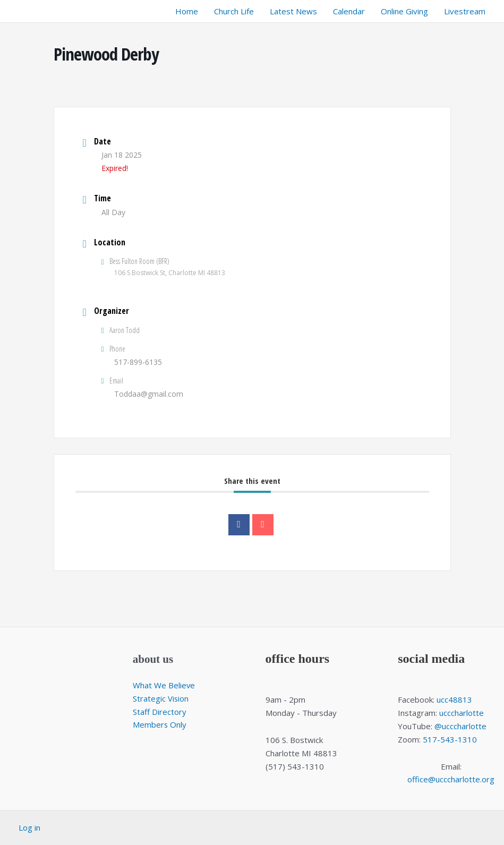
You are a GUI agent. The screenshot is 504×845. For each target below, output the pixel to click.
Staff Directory (160, 712)
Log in (29, 827)
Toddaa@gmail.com (149, 394)
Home (187, 11)
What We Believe (164, 685)
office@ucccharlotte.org (451, 779)
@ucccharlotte (460, 726)
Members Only (160, 724)
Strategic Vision (161, 698)
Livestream (465, 11)
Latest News (293, 11)
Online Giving (404, 11)
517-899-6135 (138, 362)
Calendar (349, 11)
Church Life (234, 11)
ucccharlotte (462, 713)
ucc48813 (454, 699)
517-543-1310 (450, 739)
